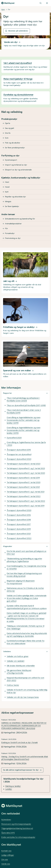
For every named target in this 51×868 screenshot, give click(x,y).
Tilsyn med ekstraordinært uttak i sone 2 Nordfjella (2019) (24, 411)
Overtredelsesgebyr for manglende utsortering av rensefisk (26, 567)
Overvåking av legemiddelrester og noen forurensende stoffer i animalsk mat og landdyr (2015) (24, 430)
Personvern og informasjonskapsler (16, 824)
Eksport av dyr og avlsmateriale (18, 170)
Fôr (6, 228)
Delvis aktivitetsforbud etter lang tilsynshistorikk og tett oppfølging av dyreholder (27, 635)
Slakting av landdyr (13, 786)
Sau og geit (10, 128)
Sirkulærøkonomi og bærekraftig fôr (20, 219)
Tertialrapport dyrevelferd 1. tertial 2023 (24, 464)
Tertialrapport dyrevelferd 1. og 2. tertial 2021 (26, 492)
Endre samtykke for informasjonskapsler (18, 837)
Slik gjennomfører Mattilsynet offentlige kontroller (19, 672)
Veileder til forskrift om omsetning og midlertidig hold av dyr (27, 691)
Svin (7, 138)
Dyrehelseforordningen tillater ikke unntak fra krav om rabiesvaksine (25, 642)
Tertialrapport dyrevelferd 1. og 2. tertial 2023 (26, 468)
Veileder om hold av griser (18, 656)
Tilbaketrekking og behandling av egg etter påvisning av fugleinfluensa (24, 560)
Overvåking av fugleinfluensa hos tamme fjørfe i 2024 (26, 444)
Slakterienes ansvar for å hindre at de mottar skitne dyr (25, 590)
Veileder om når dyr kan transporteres (23, 697)
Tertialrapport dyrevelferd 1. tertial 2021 (23, 487)
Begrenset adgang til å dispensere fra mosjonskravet (21, 582)
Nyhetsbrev (6, 820)
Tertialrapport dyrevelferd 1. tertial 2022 (24, 496)
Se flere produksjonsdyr (15, 148)
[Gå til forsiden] (8, 3)
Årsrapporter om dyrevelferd (19, 454)
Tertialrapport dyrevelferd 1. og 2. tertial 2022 (26, 501)
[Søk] (41, 3)
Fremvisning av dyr (13, 238)
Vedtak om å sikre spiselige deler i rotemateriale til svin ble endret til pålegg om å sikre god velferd (27, 598)
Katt (7, 192)
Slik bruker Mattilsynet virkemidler (21, 666)
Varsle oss (6, 864)
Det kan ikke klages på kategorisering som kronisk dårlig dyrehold (24, 575)
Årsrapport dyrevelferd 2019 (19, 529)
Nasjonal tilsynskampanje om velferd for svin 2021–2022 (25, 679)
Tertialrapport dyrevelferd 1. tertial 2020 (24, 482)
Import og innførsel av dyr (16, 165)
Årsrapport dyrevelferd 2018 (19, 520)
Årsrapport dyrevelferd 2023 (19, 459)
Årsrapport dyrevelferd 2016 (19, 515)
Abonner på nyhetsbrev (17, 31)
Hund (7, 187)
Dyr (9, 9)
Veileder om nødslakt (16, 661)
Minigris (8, 202)
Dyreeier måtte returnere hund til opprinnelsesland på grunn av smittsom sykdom (27, 607)
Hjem (3, 9)
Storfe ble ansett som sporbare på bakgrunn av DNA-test (27, 553)
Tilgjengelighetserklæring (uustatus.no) (17, 828)
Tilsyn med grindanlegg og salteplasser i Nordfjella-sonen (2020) (23, 399)
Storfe (8, 133)
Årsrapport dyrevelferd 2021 (19, 534)
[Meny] (47, 3)
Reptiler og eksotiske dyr (15, 197)
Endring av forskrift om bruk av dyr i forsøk (20, 742)
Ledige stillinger (8, 855)
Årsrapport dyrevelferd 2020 (19, 510)
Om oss (5, 859)
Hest (7, 182)
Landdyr (9, 789)
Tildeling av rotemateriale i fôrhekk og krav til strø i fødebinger (25, 627)
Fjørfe (8, 123)
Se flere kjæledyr (12, 206)
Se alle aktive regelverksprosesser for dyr (21, 770)
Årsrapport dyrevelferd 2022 (19, 538)
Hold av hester (13, 685)
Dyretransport (11, 160)
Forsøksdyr (10, 233)
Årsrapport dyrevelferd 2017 (19, 524)
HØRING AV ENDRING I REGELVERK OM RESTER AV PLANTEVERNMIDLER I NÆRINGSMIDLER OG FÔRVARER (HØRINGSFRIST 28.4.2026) (24, 726)
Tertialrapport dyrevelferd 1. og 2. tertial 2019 (26, 506)
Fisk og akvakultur (13, 143)
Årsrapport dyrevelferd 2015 (19, 450)
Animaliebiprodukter (13, 224)
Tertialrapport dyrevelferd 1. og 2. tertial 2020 (26, 473)
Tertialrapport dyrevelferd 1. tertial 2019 (23, 478)
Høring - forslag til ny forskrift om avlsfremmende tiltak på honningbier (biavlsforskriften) (25, 758)
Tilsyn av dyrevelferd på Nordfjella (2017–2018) (26, 405)
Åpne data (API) (8, 833)
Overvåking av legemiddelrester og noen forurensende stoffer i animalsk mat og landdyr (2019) (24, 420)
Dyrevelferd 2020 (14, 438)
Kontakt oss (6, 851)
